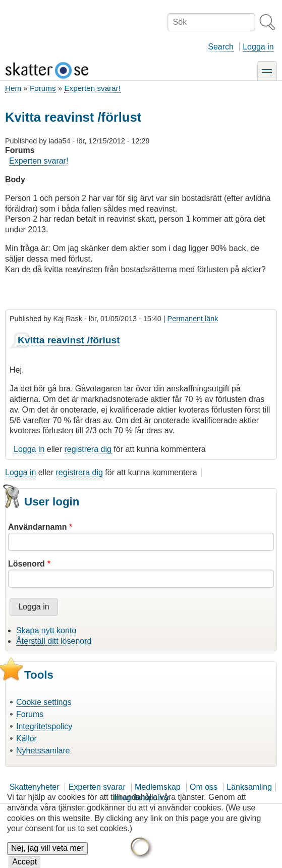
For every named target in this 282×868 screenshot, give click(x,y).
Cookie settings (44, 702)
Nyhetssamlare (43, 751)
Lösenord (26, 564)
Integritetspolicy (44, 726)
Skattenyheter (35, 787)
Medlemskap (158, 787)
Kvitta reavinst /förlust (69, 340)
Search (221, 47)
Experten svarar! (92, 88)
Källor (26, 738)
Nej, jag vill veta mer (47, 855)
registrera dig (88, 449)
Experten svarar (97, 787)
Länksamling (249, 787)
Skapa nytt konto (46, 630)
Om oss (204, 787)
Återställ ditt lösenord (54, 641)
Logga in (258, 47)
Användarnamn (37, 527)
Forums (43, 88)
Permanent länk (193, 319)
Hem (13, 88)
